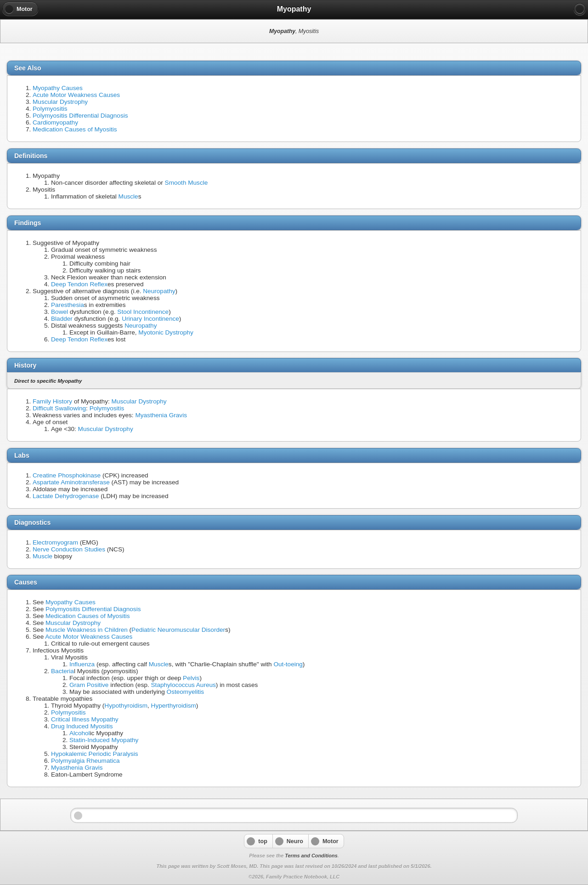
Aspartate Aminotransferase (71, 482)
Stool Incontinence (143, 312)
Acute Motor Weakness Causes (76, 95)
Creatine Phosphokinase (67, 475)
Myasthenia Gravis (161, 415)
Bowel (59, 312)
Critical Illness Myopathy (85, 719)
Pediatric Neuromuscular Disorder (178, 630)
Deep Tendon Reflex (79, 284)
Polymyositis (50, 109)
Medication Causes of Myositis (75, 129)
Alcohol (80, 733)
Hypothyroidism (126, 706)
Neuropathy (159, 291)
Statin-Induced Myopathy (104, 740)
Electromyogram (55, 542)
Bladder (62, 319)
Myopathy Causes (58, 88)
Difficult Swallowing (59, 408)
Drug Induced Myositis (82, 726)
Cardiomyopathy (55, 122)
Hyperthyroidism (174, 706)
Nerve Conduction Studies (69, 549)
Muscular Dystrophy (60, 102)
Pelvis (191, 678)
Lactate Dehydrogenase (66, 496)
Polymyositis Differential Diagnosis (80, 116)
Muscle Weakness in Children (87, 630)
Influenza (82, 664)
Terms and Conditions (311, 856)
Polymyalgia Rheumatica (85, 761)
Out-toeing (288, 664)
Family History (52, 401)
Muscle (128, 196)
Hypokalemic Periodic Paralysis (95, 754)
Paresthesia (68, 305)
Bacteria (62, 671)
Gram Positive (89, 685)
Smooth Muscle (187, 183)
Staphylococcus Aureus (184, 685)
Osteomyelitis (186, 692)
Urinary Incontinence (150, 319)
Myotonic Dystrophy (166, 332)
